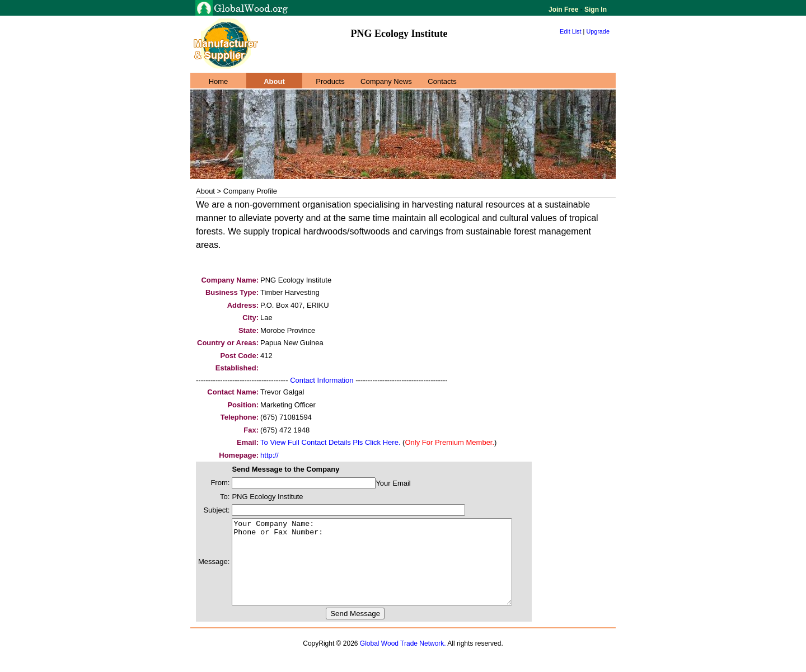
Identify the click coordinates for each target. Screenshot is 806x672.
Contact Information (322, 380)
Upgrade (598, 31)
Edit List (571, 31)
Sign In (595, 10)
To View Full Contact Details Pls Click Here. (330, 442)
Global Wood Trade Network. (403, 660)
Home (219, 81)
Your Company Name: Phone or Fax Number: (389, 570)
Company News (386, 81)
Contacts (442, 81)
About (274, 81)
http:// (270, 455)
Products (330, 81)
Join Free (564, 10)
